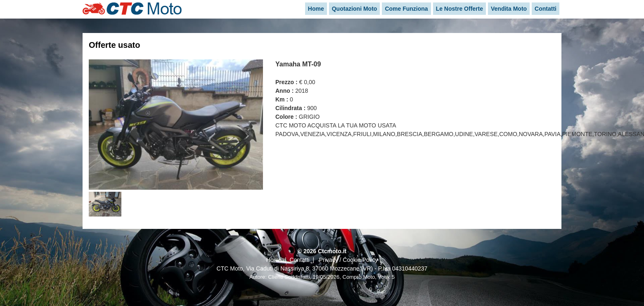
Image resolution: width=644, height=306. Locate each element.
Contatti (299, 260)
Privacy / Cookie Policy (348, 260)
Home (274, 260)
